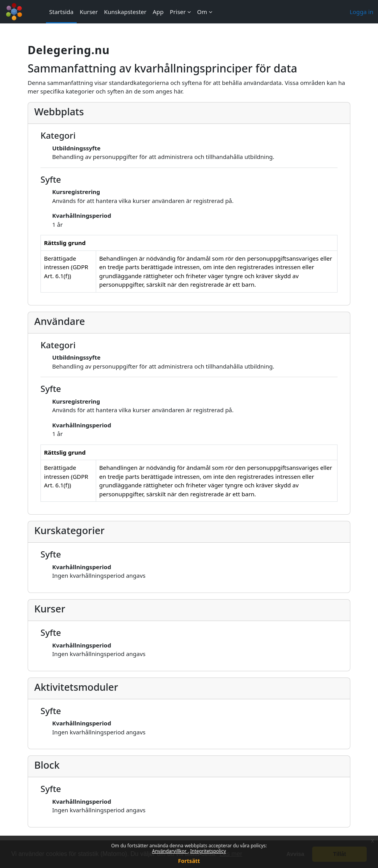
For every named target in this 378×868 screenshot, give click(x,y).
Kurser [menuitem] (89, 12)
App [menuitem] (158, 12)
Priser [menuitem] (178, 12)
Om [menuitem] (202, 12)
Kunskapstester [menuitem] (125, 12)
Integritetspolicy (208, 851)
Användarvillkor (170, 851)
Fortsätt (189, 861)
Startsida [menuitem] (61, 12)
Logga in (361, 12)
